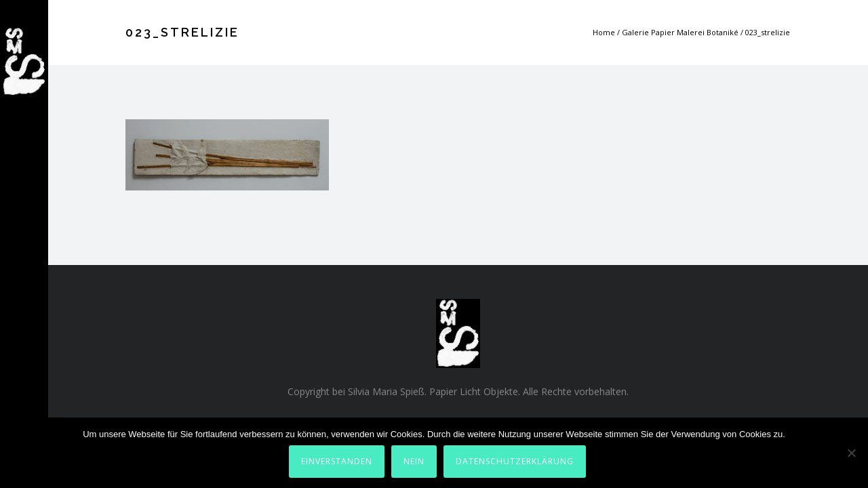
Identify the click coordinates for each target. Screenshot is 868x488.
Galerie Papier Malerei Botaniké (680, 32)
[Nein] (851, 453)
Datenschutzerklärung (515, 461)
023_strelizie (768, 32)
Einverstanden (337, 461)
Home (604, 32)
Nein (414, 461)
